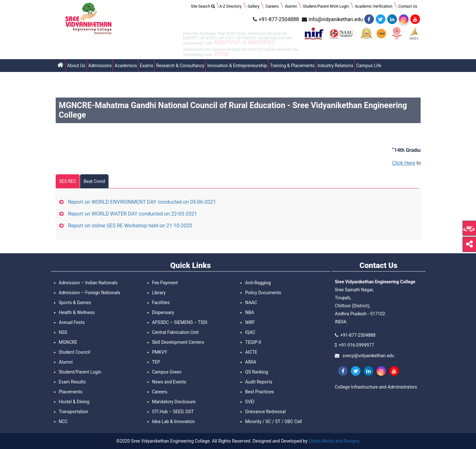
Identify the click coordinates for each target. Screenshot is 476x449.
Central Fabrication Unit (175, 332)
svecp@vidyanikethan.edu (368, 356)
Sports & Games (75, 303)
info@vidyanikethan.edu (332, 19)
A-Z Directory (231, 6)
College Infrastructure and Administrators (376, 387)
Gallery (254, 6)
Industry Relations (335, 66)
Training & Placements (292, 66)
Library (159, 293)
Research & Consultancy (180, 66)
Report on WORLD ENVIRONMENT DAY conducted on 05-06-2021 (142, 202)
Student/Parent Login (80, 372)
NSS (63, 332)
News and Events (169, 382)
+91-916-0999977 (356, 345)
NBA (250, 312)
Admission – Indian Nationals (88, 283)
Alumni (291, 6)
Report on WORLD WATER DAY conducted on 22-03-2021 (133, 214)
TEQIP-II (253, 342)
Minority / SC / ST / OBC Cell (274, 421)
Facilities (161, 303)
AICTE (251, 352)
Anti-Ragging (258, 283)
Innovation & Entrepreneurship (237, 66)
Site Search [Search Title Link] (203, 6)
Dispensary (163, 312)
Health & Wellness (77, 312)
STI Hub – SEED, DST (173, 412)
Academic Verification (374, 6)
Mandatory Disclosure (174, 402)
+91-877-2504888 (275, 19)
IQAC (250, 332)
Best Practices (260, 392)
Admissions (100, 66)
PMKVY (160, 352)
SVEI (250, 402)
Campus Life (369, 66)
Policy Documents (263, 293)
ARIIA (251, 362)
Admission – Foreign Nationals (90, 293)
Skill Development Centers (178, 342)
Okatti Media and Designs (334, 441)
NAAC (251, 303)
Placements (71, 392)
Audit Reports (259, 382)
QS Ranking (257, 372)
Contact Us (408, 6)
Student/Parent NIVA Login (326, 6)
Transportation (74, 412)
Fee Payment (165, 283)
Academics (126, 66)
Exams (147, 66)
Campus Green (167, 372)
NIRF (250, 322)
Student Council (75, 352)
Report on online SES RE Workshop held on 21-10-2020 (130, 226)
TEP (156, 362)
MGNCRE (68, 342)
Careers (272, 6)
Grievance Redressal (266, 412)
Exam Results (72, 382)
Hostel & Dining (74, 402)
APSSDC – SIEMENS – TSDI (180, 322)
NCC (63, 421)
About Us (76, 66)
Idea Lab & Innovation (173, 421)
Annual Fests (72, 322)
